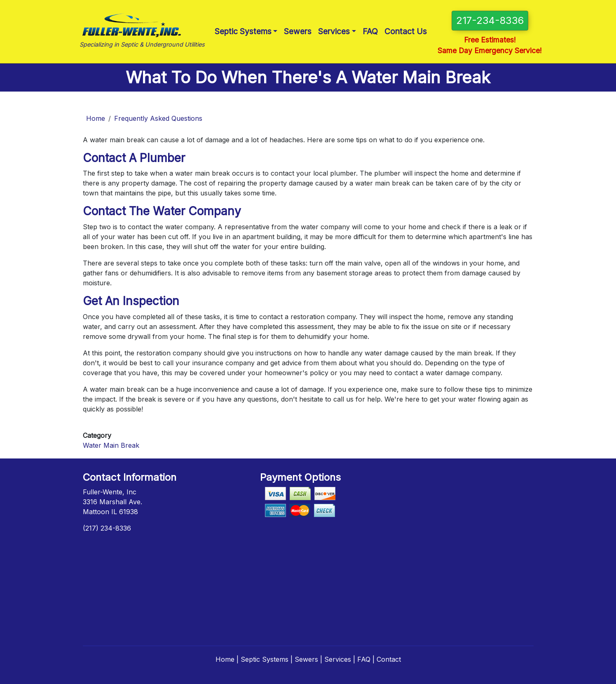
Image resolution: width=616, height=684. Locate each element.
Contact (389, 659)
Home (96, 118)
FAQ (370, 31)
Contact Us (406, 31)
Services (334, 31)
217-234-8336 (490, 20)
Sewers (298, 31)
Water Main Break (111, 445)
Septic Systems (243, 31)
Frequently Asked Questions (158, 118)
